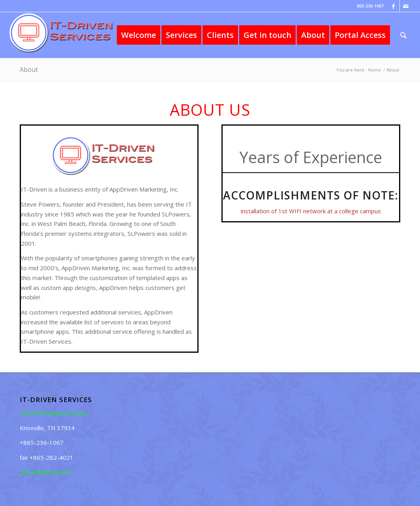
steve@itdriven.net (46, 472)
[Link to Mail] (406, 6)
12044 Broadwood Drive (53, 413)
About (29, 70)
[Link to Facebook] (394, 6)
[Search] (403, 35)
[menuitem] (139, 35)
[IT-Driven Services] (67, 35)
